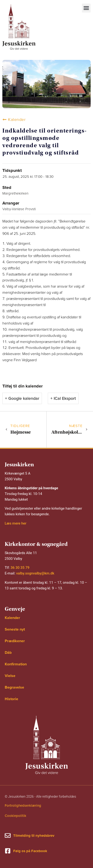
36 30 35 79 (20, 568)
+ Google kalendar (22, 398)
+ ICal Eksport (63, 398)
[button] (86, 8)
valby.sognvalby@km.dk (35, 573)
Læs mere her (16, 523)
